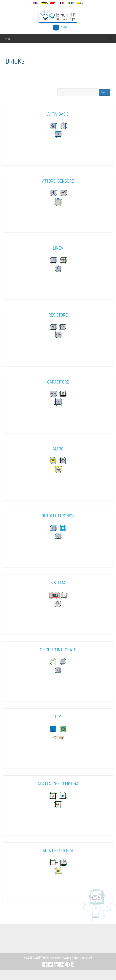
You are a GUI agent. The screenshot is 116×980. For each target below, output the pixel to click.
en (36, 3)
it (71, 3)
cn (54, 3)
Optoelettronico (58, 516)
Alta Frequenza (58, 850)
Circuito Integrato (58, 650)
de (45, 3)
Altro (58, 449)
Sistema (58, 583)
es (80, 3)
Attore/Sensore (58, 181)
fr (63, 3)
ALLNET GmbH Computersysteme (52, 957)
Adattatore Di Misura (58, 783)
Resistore (58, 315)
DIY (58, 717)
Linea (58, 248)
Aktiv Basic (58, 114)
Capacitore (58, 382)
